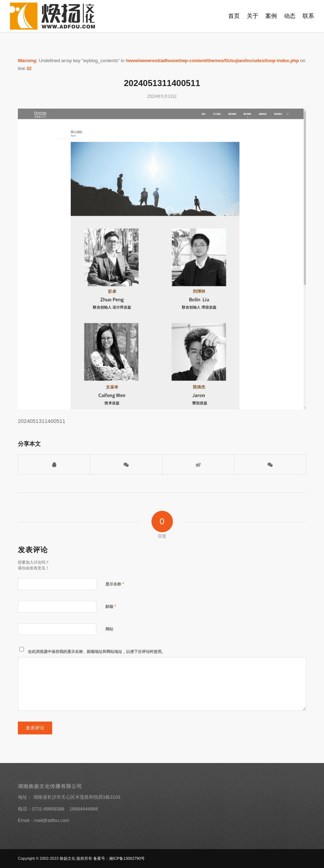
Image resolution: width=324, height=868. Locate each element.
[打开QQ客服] (54, 465)
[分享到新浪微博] (198, 465)
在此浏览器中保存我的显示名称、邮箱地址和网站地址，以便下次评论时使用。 (97, 652)
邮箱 (111, 606)
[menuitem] (234, 16)
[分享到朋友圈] (270, 465)
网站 (109, 629)
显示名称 (115, 584)
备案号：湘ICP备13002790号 (119, 858)
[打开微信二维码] (126, 465)
